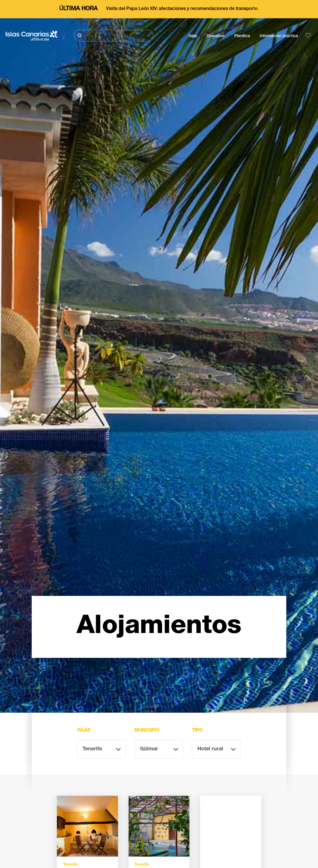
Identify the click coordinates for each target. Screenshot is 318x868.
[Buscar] (114, 36)
